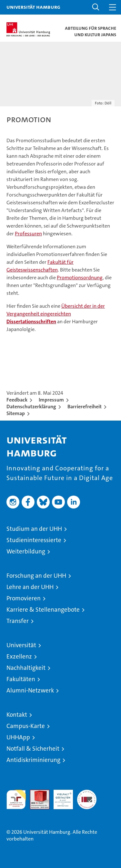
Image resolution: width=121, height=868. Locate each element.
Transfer (18, 621)
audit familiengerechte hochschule (16, 799)
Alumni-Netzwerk (30, 690)
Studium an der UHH (34, 529)
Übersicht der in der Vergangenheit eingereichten (56, 314)
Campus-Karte (26, 726)
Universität (21, 645)
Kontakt (17, 715)
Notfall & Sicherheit (33, 749)
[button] (96, 7)
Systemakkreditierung (87, 793)
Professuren (28, 234)
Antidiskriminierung (33, 760)
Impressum (51, 400)
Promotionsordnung (80, 278)
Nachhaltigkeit (26, 668)
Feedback (17, 400)
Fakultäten (21, 679)
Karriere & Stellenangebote (43, 610)
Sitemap (16, 413)
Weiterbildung (26, 551)
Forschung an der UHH (36, 576)
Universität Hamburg (33, 7)
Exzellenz (19, 656)
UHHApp (18, 737)
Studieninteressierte (34, 540)
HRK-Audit (60, 797)
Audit (36, 793)
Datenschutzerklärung (31, 407)
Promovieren (24, 598)
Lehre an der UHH (30, 587)
